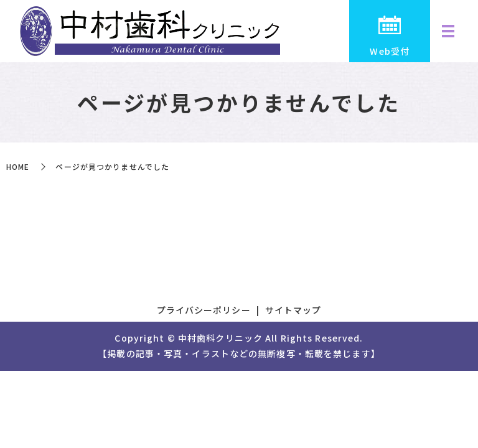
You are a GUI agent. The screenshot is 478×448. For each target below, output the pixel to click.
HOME (18, 166)
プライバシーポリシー (204, 310)
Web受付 (390, 51)
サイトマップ (293, 310)
